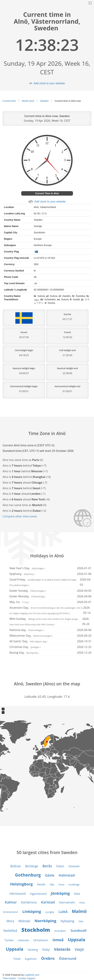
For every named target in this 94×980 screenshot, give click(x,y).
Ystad (17, 959)
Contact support (27, 978)
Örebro (48, 958)
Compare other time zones (20, 516)
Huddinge (74, 885)
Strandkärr (60, 931)
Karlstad (48, 902)
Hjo (52, 884)
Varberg (33, 950)
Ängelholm (31, 959)
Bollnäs (16, 866)
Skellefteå (10, 931)
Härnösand (18, 894)
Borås (47, 866)
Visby (46, 949)
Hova (61, 885)
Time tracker (9, 978)
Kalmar (11, 902)
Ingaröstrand (38, 894)
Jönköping (60, 893)
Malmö (79, 911)
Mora (10, 921)
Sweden (44, 101)
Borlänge (32, 866)
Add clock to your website (49, 83)
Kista (82, 903)
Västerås (62, 949)
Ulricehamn (41, 940)
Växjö (79, 949)
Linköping (32, 911)
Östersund (68, 958)
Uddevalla (23, 940)
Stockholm (36, 930)
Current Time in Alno (47, 193)
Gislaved (74, 866)
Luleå (63, 912)
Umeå (58, 940)
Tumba (9, 940)
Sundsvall (79, 930)
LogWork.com (32, 975)
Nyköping (67, 921)
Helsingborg (21, 884)
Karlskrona (29, 902)
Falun (60, 866)
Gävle (50, 875)
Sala (81, 921)
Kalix (77, 894)
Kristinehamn (10, 912)
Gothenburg (28, 875)
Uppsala (76, 940)
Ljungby (50, 912)
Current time (9, 101)
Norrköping (45, 921)
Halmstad (67, 875)
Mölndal (24, 921)
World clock (28, 101)
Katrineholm (67, 902)
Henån (41, 884)
